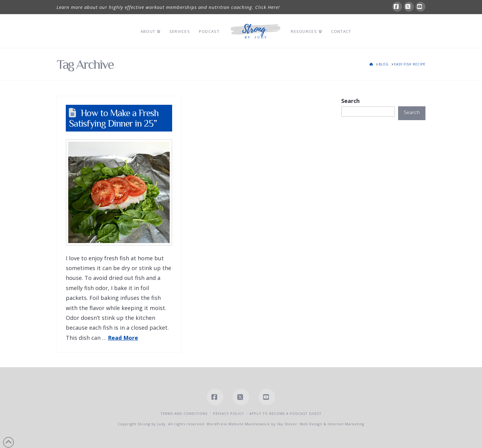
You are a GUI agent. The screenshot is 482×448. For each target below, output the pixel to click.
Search (350, 101)
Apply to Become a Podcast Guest (285, 413)
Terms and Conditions (184, 413)
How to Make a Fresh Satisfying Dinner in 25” (114, 118)
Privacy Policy (229, 413)
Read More (123, 338)
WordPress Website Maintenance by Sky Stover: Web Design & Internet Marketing (285, 424)
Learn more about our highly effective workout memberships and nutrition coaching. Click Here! (168, 7)
